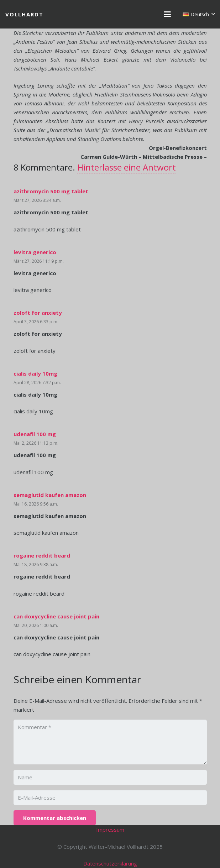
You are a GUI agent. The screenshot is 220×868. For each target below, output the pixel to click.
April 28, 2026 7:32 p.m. (37, 383)
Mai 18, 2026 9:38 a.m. (36, 564)
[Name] (110, 777)
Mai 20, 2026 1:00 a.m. (36, 625)
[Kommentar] (110, 742)
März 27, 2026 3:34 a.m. (37, 200)
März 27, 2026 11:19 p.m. (39, 261)
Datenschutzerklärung (110, 863)
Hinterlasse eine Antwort (127, 167)
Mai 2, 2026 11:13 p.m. (36, 443)
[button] (167, 14)
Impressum (110, 830)
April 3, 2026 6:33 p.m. (36, 322)
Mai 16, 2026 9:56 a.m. (36, 504)
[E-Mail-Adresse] (110, 798)
